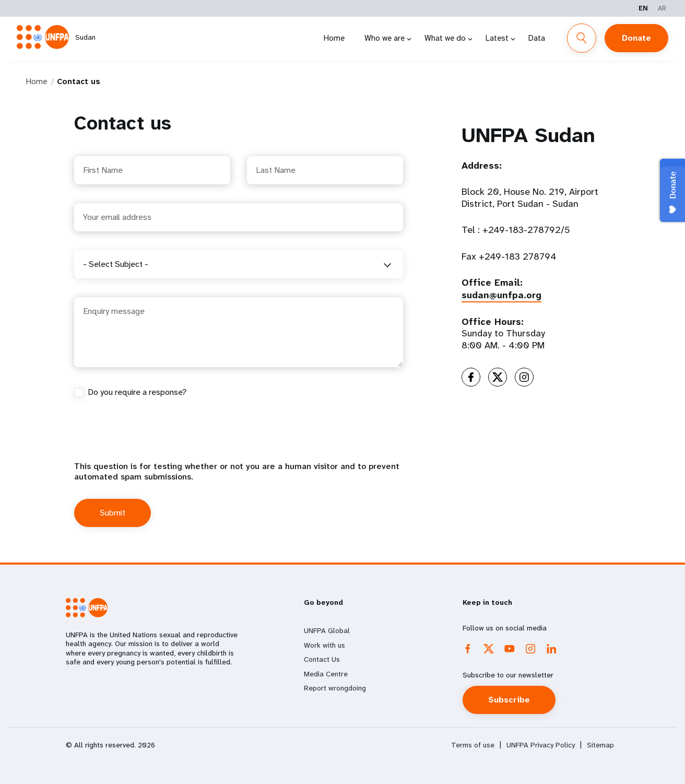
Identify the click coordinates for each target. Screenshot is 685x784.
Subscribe (509, 700)
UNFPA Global (327, 630)
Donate (636, 38)
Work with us (324, 645)
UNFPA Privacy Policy (541, 745)
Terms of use (473, 745)
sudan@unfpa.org (501, 295)
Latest (497, 38)
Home (334, 38)
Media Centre (326, 674)
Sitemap (600, 745)
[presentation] (153, 441)
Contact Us (322, 659)
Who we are (385, 38)
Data (537, 38)
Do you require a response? (137, 392)
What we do (445, 38)
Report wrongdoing (335, 688)
